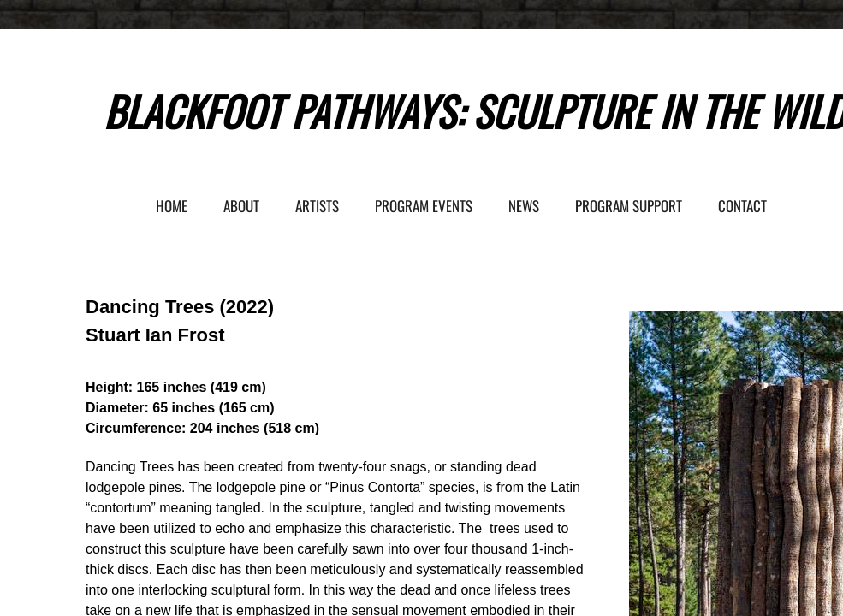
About (241, 206)
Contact (742, 206)
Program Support (629, 206)
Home (172, 206)
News (524, 206)
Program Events (424, 206)
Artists (317, 206)
